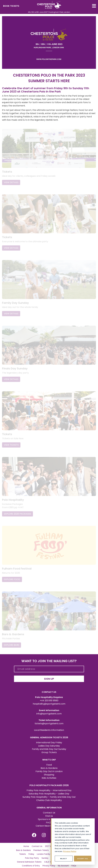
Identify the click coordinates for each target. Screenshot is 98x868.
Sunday (45, 853)
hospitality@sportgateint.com (49, 699)
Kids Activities (49, 773)
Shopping (49, 770)
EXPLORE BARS (12, 640)
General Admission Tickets (29, 857)
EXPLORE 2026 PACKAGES (17, 510)
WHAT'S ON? (49, 755)
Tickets (23, 849)
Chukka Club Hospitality (49, 795)
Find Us (49, 811)
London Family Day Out (48, 849)
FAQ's (49, 817)
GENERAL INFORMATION (49, 803)
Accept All (83, 859)
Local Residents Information (49, 725)
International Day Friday (49, 737)
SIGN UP (49, 674)
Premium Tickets (41, 845)
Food (49, 760)
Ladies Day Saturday (49, 741)
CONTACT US (49, 687)
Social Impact (35, 865)
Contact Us (49, 808)
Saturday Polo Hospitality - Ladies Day (49, 789)
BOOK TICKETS (11, 6)
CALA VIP (48, 857)
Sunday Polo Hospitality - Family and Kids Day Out (49, 792)
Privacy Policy (49, 861)
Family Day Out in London (49, 766)
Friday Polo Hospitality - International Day (49, 785)
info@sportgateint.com (49, 709)
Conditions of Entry (31, 861)
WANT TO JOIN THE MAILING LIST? (49, 656)
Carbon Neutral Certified (49, 821)
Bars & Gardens (49, 763)
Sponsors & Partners (49, 814)
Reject (64, 859)
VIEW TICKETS (11, 442)
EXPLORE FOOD (12, 575)
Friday (31, 849)
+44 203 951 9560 (49, 695)
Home (26, 841)
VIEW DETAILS (11, 182)
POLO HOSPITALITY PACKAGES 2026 (49, 780)
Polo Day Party (32, 853)
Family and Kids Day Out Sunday (49, 744)
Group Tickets (49, 747)
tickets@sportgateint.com (49, 718)
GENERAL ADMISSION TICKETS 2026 (49, 732)
